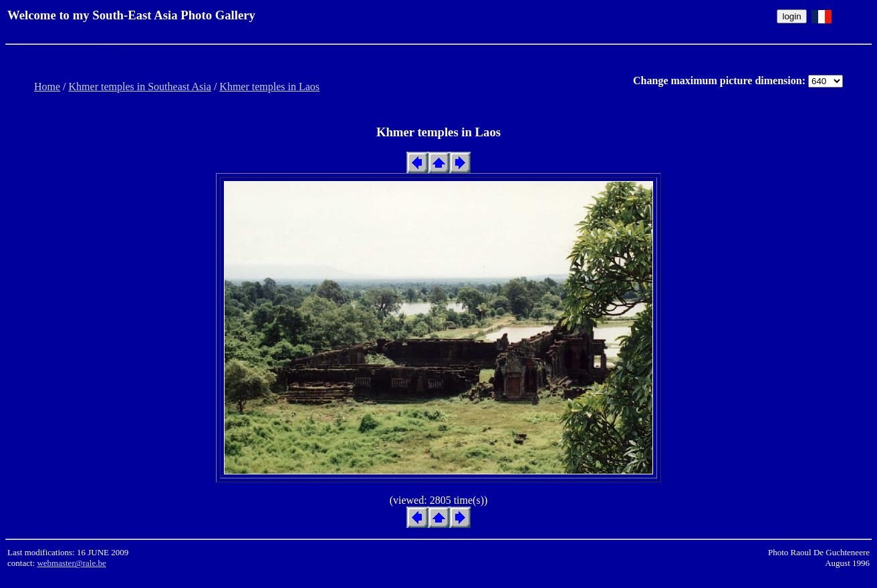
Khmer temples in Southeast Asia (140, 87)
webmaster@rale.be (71, 563)
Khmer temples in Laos (269, 87)
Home (47, 87)
